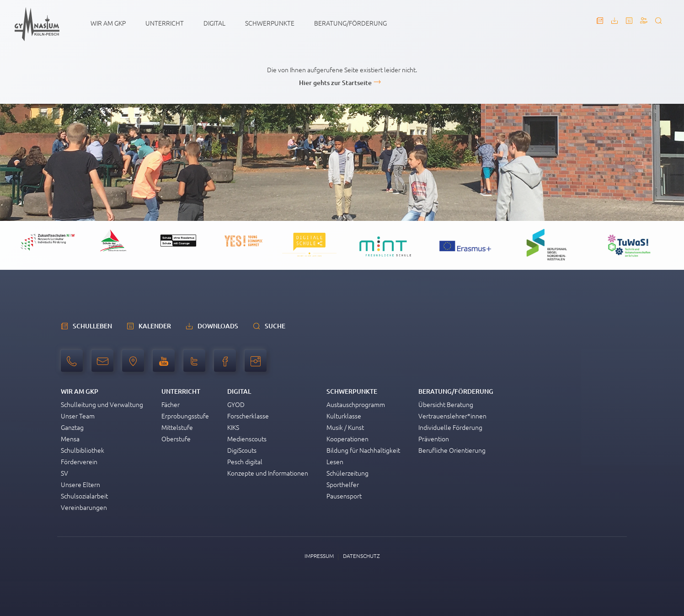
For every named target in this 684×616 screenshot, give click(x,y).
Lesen (335, 461)
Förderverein (79, 461)
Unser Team (78, 416)
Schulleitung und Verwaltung (102, 404)
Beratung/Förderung (350, 23)
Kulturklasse (344, 416)
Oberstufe (176, 439)
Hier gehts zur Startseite (335, 83)
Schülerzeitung (347, 473)
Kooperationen (347, 439)
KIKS (233, 427)
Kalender (155, 326)
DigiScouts (242, 450)
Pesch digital (245, 461)
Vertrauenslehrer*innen (452, 416)
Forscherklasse (248, 416)
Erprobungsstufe (185, 416)
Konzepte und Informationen (268, 473)
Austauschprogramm (356, 404)
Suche (275, 326)
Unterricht (165, 23)
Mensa (70, 439)
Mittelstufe (177, 427)
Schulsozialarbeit (84, 496)
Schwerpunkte (270, 23)
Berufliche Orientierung (452, 450)
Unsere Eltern (80, 484)
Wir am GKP (108, 23)
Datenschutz (361, 556)
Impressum (319, 556)
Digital (214, 23)
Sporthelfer (343, 484)
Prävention (434, 439)
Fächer (171, 404)
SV (64, 473)
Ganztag (72, 427)
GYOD (236, 404)
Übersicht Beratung (446, 404)
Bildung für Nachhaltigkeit (363, 450)
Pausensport (344, 496)
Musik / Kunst (345, 427)
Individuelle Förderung (450, 427)
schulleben (92, 326)
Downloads (218, 326)
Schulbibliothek (83, 450)
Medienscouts (247, 439)
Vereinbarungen (84, 507)
